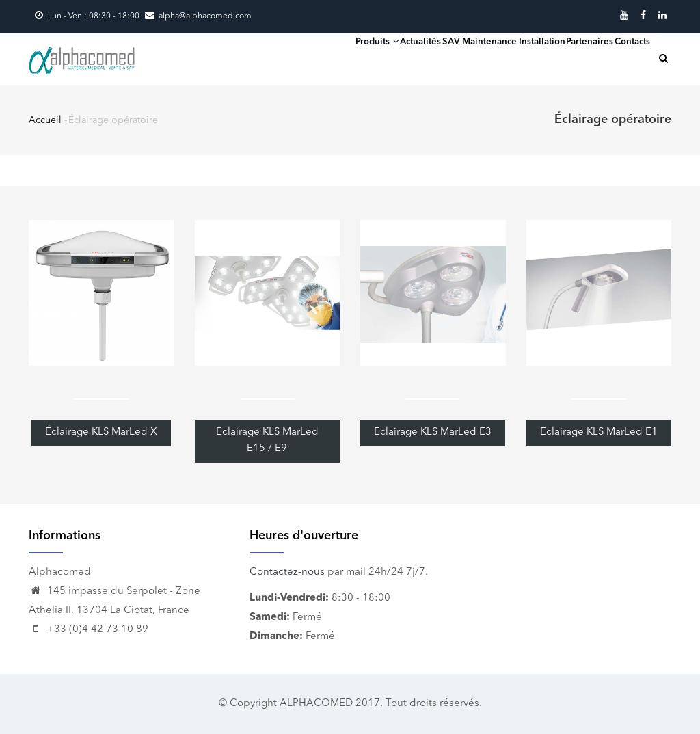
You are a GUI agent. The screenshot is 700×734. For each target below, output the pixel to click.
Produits (283, 57)
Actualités (346, 58)
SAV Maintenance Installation (453, 58)
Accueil (45, 120)
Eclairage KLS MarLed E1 (599, 432)
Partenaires (563, 58)
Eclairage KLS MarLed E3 (433, 432)
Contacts (623, 58)
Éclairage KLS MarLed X (101, 432)
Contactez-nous (287, 572)
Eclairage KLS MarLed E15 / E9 (267, 440)
